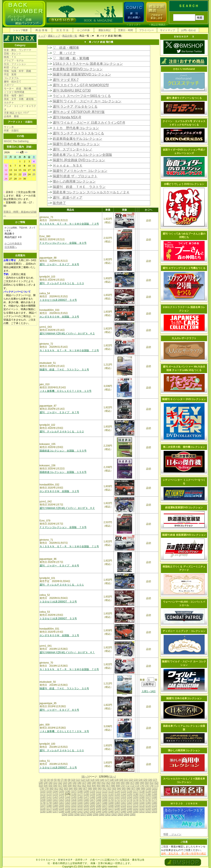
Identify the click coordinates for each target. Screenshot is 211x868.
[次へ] (113, 777)
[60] (75, 786)
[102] (43, 791)
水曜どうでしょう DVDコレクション (184, 184)
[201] (68, 806)
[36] (79, 783)
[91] (104, 789)
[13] (88, 780)
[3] (48, 780)
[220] (68, 809)
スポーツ (9, 85)
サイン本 (9, 127)
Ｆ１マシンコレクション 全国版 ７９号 (63, 527)
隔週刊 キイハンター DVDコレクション (184, 399)
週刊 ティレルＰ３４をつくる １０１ (62, 585)
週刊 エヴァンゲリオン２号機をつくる (184, 268)
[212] (136, 806)
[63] (89, 786)
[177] (154, 800)
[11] (78, 780)
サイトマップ (168, 30)
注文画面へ (11, 247)
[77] (156, 786)
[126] (74, 794)
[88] (90, 789)
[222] (80, 809)
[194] (142, 803)
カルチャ (9, 103)
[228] (117, 809)
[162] (62, 800)
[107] (74, 791)
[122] (49, 794)
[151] (111, 797)
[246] (111, 812)
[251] (142, 812)
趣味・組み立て (13, 82)
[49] (142, 783)
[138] (148, 794)
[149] (99, 797)
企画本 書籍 (11, 116)
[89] (95, 789)
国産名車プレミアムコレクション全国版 (82, 155)
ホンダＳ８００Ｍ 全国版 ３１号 (59, 635)
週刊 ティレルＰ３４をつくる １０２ (62, 432)
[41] (103, 783)
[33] (65, 783)
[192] (130, 803)
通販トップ (54, 36)
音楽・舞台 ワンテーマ (18, 50)
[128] (86, 794)
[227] (111, 809)
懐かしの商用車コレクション (74, 181)
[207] (105, 806)
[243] (92, 812)
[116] (130, 791)
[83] (66, 789)
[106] (68, 791)
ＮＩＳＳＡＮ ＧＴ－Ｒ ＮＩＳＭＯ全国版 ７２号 (69, 350)
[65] (98, 786)
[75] (147, 786)
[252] (148, 812)
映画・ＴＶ (10, 57)
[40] (98, 783)
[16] (102, 780)
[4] (52, 780)
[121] (43, 794)
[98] (138, 789)
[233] (148, 809)
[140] (43, 797)
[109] (86, 791)
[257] (83, 814)
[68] (113, 786)
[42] (108, 783)
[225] (99, 809)
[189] (111, 803)
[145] (74, 797)
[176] (148, 800)
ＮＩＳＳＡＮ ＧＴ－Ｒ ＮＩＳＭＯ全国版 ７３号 (69, 224)
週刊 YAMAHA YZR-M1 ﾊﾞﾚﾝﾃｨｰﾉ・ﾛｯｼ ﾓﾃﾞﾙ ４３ (67, 334)
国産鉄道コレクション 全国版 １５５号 (63, 451)
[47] (132, 783)
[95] (124, 789)
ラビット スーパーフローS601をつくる (82, 96)
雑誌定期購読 (158, 25)
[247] (117, 812)
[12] (83, 780)
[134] (123, 794)
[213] (142, 806)
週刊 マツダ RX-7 (66, 80)
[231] (136, 809)
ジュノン (175, 834)
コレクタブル (11, 78)
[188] (105, 803)
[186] (92, 803)
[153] (123, 797)
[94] (119, 789)
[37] (84, 783)
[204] (86, 806)
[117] (136, 791)
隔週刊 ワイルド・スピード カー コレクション (87, 101)
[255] (71, 814)
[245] (105, 812)
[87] (85, 789)
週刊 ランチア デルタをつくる (75, 107)
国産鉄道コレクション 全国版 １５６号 (63, 472)
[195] (148, 803)
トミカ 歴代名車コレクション (76, 128)
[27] (155, 780)
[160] (49, 800)
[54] (46, 786)
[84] (71, 789)
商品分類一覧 (70, 36)
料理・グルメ (11, 68)
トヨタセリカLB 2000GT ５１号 (58, 768)
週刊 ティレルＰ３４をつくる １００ (62, 750)
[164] (74, 800)
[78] (42, 789)
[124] (62, 794)
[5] (55, 780)
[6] (59, 780)
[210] (123, 806)
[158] (154, 797)
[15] (97, 780)
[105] (62, 791)
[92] (109, 789)
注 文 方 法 (62, 30)
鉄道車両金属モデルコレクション (77, 139)
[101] (155, 789)
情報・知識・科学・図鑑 (18, 71)
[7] (62, 780)
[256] (77, 814)
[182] (68, 803)
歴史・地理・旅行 (14, 96)
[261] (108, 814)
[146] (80, 797)
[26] (150, 780)
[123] (55, 794)
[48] (137, 783)
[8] (66, 780)
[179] (49, 803)
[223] (86, 809)
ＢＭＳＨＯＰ (65, 860)
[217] (49, 809)
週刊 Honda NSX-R (67, 117)
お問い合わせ (189, 30)
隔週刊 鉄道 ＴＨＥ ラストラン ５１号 (64, 370)
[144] (68, 797)
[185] (86, 803)
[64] (94, 786)
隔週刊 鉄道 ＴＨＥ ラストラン (79, 187)
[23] (136, 780)
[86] (80, 789)
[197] (43, 806)
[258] (89, 814)
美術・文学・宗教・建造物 (19, 99)
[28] (41, 783)
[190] (117, 803)
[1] (42, 780)
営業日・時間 (125, 30)
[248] (123, 812)
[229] (123, 809)
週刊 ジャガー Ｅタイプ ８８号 (59, 264)
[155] (136, 797)
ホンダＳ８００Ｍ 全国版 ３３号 (59, 317)
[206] (99, 806)
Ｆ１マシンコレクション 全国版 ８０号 (63, 243)
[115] (123, 791)
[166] (86, 800)
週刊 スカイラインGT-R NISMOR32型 (81, 85)
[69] (118, 786)
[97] (133, 789)
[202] (74, 806)
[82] (61, 789)
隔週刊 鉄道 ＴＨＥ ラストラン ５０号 (64, 688)
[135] (130, 794)
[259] (96, 814)
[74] (142, 786)
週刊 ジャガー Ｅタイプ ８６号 (59, 566)
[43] (113, 783)
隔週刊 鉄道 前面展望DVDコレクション (82, 74)
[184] (80, 803)
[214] (148, 806)
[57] (60, 786)
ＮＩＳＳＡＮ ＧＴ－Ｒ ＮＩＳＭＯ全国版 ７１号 (69, 546)
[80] (52, 789)
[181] (62, 803)
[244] (99, 812)
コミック (134, 25)
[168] (99, 800)
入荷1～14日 (149, 691)
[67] (108, 786)
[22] (131, 780)
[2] (45, 780)
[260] (102, 814)
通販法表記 (104, 30)
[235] (43, 812)
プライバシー (147, 30)
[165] (80, 800)
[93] (114, 789)
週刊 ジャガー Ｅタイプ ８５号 (59, 710)
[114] (117, 791)
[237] (55, 812)
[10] (73, 780)
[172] (123, 800)
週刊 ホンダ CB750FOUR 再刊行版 (79, 112)
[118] (142, 791)
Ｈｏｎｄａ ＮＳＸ (68, 165)
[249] (130, 812)
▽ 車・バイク (64, 53)
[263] (120, 814)
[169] (105, 800)
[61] (79, 786)
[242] (86, 812)
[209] (117, 806)
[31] (55, 783)
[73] (137, 786)
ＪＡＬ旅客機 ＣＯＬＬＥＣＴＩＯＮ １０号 (66, 391)
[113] (111, 791)
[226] (105, 809)
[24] (141, 780)
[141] (49, 797)
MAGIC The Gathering (16, 141)
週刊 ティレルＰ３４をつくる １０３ (62, 283)
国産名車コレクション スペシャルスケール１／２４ (91, 192)
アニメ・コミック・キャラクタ (20, 108)
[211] (130, 806)
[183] (74, 803)
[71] (128, 786)
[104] (55, 791)
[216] (43, 809)
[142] (55, 797)
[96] (129, 789)
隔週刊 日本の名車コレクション (76, 144)
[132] (111, 794)
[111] (99, 791)
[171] (117, 800)
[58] (65, 786)
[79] (47, 789)
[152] (117, 797)
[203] (80, 806)
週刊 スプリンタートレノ (73, 149)
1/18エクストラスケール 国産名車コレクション (88, 64)
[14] (92, 780)
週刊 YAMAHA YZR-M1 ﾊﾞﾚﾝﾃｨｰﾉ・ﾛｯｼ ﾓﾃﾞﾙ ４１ (67, 652)
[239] (68, 812)
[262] (114, 814)
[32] (60, 783)
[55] (50, 786)
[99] (143, 789)
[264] (126, 814)
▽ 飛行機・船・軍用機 (71, 58)
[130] (99, 794)
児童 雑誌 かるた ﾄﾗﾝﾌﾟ (17, 113)
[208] (111, 806)
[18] (112, 780)
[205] (92, 806)
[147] (86, 797)
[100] (148, 789)
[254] (65, 814)
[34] (70, 783)
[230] (130, 809)
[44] (118, 783)
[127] (80, 794)
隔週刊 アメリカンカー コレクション (80, 171)
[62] (84, 786)
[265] (133, 814)
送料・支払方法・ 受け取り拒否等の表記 (183, 854)
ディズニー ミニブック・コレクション (184, 631)
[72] (132, 786)
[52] (156, 783)
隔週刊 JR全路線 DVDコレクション (79, 160)
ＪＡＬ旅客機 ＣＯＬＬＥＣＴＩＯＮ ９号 (64, 731)
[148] (92, 797)
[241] (80, 812)
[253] (154, 812)
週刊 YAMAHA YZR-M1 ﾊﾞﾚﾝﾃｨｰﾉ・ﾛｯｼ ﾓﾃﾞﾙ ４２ (67, 508)
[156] (142, 797)
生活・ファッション (15, 64)
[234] (154, 809)
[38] (89, 783)
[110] (92, 791)
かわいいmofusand (184, 69)
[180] (55, 803)
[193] (136, 803)
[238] (62, 812)
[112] (105, 791)
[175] (142, 800)
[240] (74, 812)
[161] (55, 800)
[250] (136, 812)
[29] (46, 783)
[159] (43, 800)
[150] (105, 797)
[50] (147, 783)
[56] (55, 786)
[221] (74, 809)
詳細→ (30, 147)
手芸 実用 (10, 75)
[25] (145, 780)
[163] (68, 800)
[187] (99, 803)
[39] (94, 783)
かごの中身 (83, 30)
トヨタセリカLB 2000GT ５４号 (58, 300)
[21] (126, 780)
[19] (116, 780)
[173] (130, 800)
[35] (75, 783)
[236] (49, 812)
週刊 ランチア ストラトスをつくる (78, 133)
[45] (123, 783)
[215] (154, 806)
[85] (76, 789)
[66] (103, 786)
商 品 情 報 (41, 30)
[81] (56, 789)
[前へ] (85, 777)
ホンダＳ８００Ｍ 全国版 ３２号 (59, 491)
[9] (69, 780)
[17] (107, 780)
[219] (62, 809)
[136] (136, 794)
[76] (151, 786)
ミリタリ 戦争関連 (14, 92)
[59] (70, 786)
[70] (123, 786)
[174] (136, 800)
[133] (117, 794)
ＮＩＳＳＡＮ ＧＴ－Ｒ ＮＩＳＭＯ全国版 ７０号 (69, 669)
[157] (148, 797)
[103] (49, 791)
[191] (123, 803)
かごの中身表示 (13, 244)
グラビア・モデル (14, 61)
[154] (130, 797)
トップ (42, 36)
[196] (154, 803)
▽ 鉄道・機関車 (66, 48)
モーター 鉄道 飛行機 (18, 89)
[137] (142, 794)
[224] (92, 809)
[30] (50, 783)
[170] (111, 800)
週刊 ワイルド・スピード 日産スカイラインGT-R (89, 123)
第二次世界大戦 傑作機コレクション (184, 447)
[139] (154, 794)
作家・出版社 (11, 131)
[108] (80, 791)
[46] (128, 783)
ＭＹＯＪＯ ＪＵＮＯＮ (184, 804)
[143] (62, 797)
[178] (43, 803)
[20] (121, 780)
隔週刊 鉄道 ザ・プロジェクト (75, 176)
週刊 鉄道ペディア (68, 198)
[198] (49, 806)
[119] (148, 791)
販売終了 (59, 203)
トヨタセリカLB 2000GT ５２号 (58, 602)
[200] (62, 806)
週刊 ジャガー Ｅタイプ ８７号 (59, 412)
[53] (41, 786)
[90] (100, 789)
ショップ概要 (20, 30)
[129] (92, 794)
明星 (166, 834)
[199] (55, 806)
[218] (55, 809)
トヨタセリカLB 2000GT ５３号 (58, 618)
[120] (154, 791)
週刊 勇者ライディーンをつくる (184, 98)
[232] (142, 809)
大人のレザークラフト (184, 338)
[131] (105, 794)
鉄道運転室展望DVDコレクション (78, 69)
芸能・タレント (13, 54)
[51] (151, 783)
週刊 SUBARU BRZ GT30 (72, 90)
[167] (92, 800)
